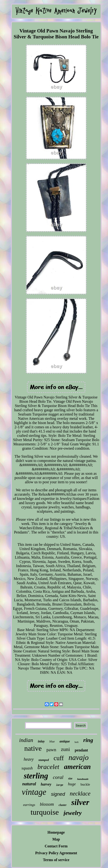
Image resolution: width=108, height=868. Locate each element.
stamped (44, 760)
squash (27, 768)
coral (58, 777)
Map (56, 839)
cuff (59, 758)
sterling (36, 776)
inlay (41, 741)
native (33, 748)
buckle (85, 784)
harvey (46, 784)
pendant (81, 750)
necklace (80, 793)
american (77, 767)
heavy (29, 759)
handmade (83, 779)
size (70, 778)
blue (52, 741)
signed (58, 794)
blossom (47, 804)
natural (29, 784)
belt (77, 742)
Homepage (56, 832)
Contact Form (56, 846)
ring (88, 740)
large (60, 785)
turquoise (45, 812)
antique (65, 741)
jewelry (73, 813)
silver (80, 802)
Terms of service (56, 860)
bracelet (48, 767)
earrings (29, 805)
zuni (66, 749)
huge (72, 784)
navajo (79, 757)
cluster (63, 805)
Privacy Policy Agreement (56, 853)
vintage (34, 792)
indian (26, 740)
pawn (51, 750)
